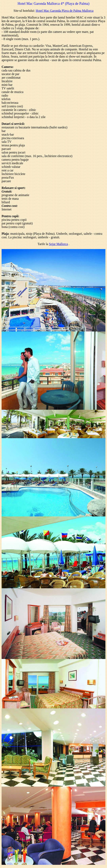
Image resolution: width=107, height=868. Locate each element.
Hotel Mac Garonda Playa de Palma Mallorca (64, 11)
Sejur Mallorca (58, 244)
